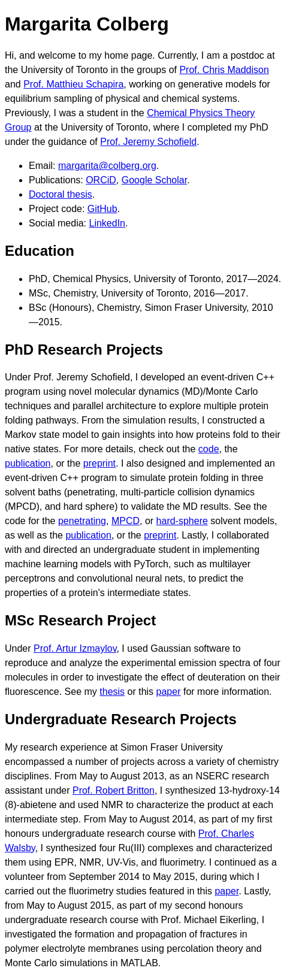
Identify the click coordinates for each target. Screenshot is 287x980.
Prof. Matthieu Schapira (73, 84)
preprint (99, 463)
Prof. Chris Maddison (224, 70)
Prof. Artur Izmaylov (75, 648)
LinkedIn (108, 223)
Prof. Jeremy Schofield (148, 142)
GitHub (102, 209)
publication (28, 463)
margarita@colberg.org (107, 166)
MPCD (126, 521)
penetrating (82, 521)
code (209, 449)
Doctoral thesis (61, 194)
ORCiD (101, 180)
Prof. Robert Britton (114, 790)
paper (169, 692)
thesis (112, 692)
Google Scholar (154, 180)
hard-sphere (182, 521)
